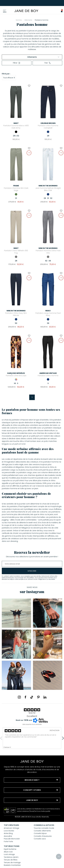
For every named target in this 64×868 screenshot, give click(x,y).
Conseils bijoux (40, 833)
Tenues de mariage (12, 863)
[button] (61, 11)
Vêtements (43, 57)
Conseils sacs (40, 839)
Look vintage (9, 854)
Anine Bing (8, 833)
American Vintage (12, 828)
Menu (5, 12)
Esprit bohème (10, 849)
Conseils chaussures (43, 836)
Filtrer (17, 63)
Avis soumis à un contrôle (32, 724)
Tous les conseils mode (44, 828)
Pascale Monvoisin (12, 839)
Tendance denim (11, 857)
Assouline (8, 836)
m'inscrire (32, 571)
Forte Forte (8, 841)
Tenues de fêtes (11, 860)
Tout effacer (9, 78)
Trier (47, 63)
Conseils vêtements (42, 831)
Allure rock (8, 852)
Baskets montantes (12, 865)
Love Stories (9, 831)
